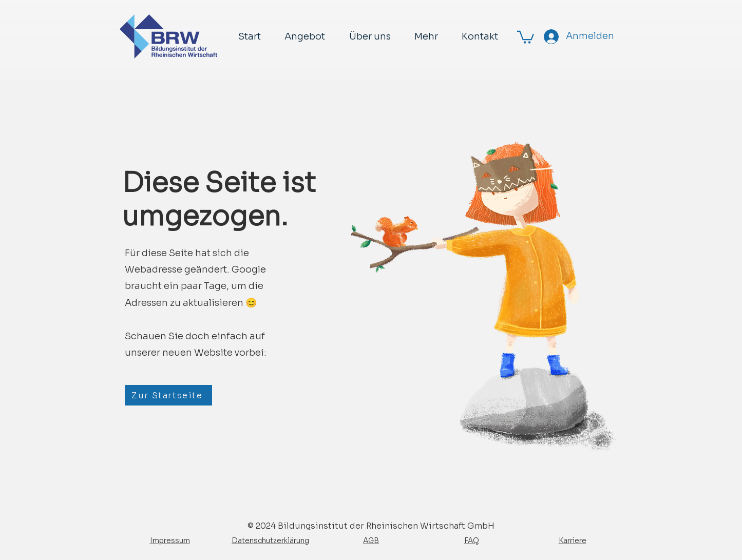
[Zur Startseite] (168, 395)
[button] (526, 36)
